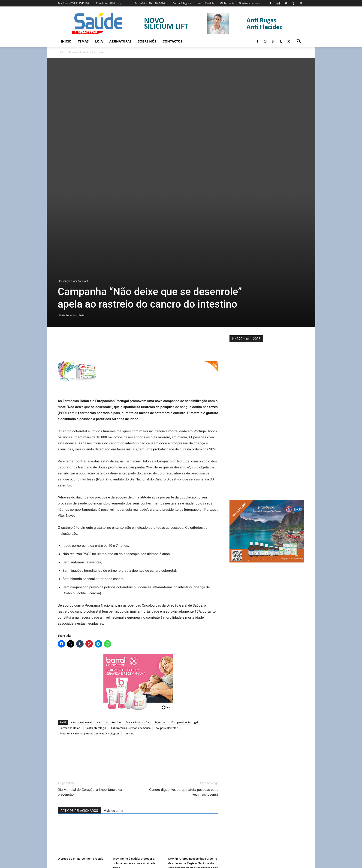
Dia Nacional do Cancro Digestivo (146, 605)
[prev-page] (61, 814)
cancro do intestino (109, 605)
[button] (299, 42)
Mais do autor (114, 693)
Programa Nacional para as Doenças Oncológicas (90, 616)
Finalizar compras (249, 3)
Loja (198, 3)
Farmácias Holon (70, 610)
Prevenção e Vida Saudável (73, 163)
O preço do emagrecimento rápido (80, 741)
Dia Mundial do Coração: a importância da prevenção (90, 674)
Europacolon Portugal (185, 605)
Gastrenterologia (96, 610)
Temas (83, 41)
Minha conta (227, 3)
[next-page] (68, 814)
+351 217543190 (79, 3)
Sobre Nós (147, 41)
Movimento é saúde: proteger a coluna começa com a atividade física (134, 746)
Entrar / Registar (183, 3)
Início (61, 52)
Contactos (173, 41)
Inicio (66, 41)
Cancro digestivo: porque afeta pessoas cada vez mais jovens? (184, 674)
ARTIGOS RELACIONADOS (79, 693)
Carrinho (210, 3)
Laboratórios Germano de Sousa (131, 610)
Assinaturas (120, 41)
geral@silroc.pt (114, 3)
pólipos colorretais (167, 610)
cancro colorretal (82, 605)
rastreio (130, 616)
